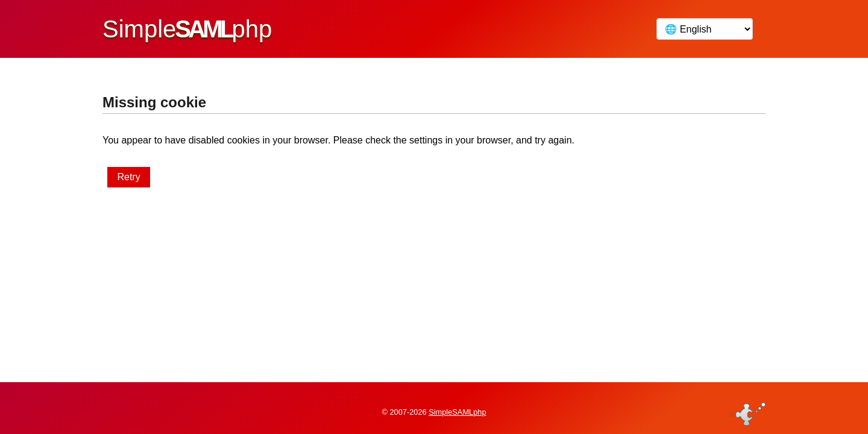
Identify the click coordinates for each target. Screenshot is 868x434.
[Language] (705, 29)
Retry (128, 177)
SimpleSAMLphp (457, 406)
